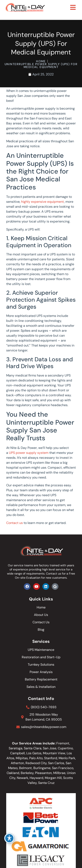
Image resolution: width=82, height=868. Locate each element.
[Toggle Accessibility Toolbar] (9, 838)
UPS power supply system (29, 453)
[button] (73, 7)
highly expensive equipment (43, 202)
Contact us (14, 523)
